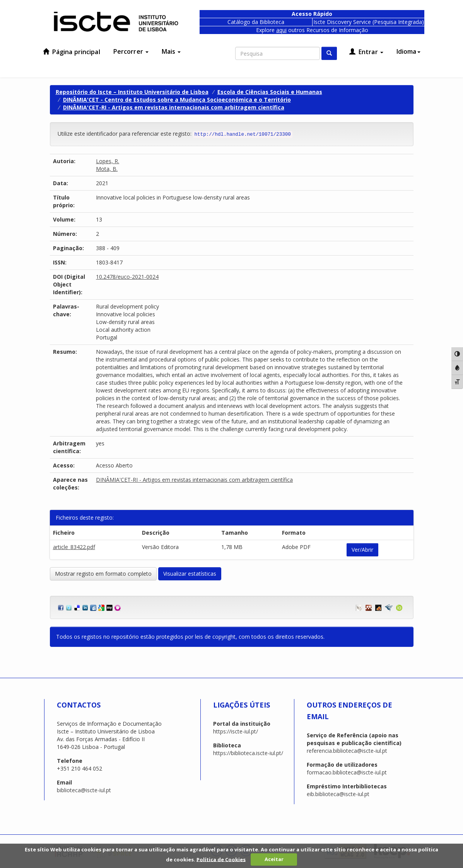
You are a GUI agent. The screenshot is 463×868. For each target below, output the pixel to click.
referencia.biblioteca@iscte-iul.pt (347, 751)
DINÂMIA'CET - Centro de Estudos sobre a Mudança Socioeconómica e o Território (177, 100)
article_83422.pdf (74, 547)
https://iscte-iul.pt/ (236, 731)
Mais (171, 51)
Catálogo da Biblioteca (256, 22)
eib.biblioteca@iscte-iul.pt (338, 794)
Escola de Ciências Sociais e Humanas (270, 92)
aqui (281, 30)
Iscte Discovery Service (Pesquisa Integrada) (369, 22)
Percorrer (131, 51)
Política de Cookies (221, 859)
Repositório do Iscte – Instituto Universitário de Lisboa (132, 92)
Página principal (72, 52)
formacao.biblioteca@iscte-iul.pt (347, 772)
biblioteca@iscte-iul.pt (84, 790)
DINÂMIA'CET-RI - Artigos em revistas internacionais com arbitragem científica (174, 107)
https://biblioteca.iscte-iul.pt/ (248, 753)
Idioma (408, 51)
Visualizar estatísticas (190, 574)
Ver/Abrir (362, 550)
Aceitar (274, 859)
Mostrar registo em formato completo (103, 574)
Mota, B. (107, 169)
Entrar (366, 52)
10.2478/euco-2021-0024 (127, 277)
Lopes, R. (108, 161)
